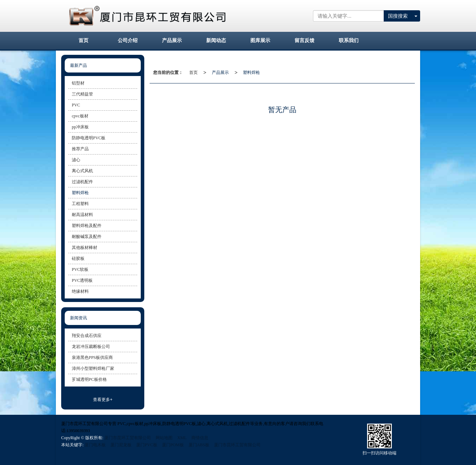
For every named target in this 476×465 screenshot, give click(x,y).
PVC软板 (80, 269)
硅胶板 (78, 258)
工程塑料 (80, 204)
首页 (193, 72)
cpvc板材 (80, 116)
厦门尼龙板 (121, 445)
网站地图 (164, 438)
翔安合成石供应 (87, 336)
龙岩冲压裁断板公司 (91, 347)
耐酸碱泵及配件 (87, 237)
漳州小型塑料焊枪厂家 (93, 368)
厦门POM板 (173, 445)
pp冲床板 (80, 127)
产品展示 (220, 72)
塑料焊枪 (251, 72)
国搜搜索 (398, 16)
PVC (76, 105)
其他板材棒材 (85, 248)
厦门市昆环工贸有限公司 (128, 438)
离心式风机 (82, 171)
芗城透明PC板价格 (89, 379)
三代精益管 (82, 94)
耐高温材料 (82, 215)
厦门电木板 (95, 445)
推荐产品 (80, 149)
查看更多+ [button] (103, 400)
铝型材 (78, 83)
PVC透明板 (82, 280)
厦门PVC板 (147, 445)
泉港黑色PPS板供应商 (92, 358)
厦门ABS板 (199, 445)
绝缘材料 (80, 291)
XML (182, 438)
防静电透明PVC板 (89, 138)
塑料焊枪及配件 (87, 226)
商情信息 (200, 438)
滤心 (76, 160)
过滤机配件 (82, 182)
